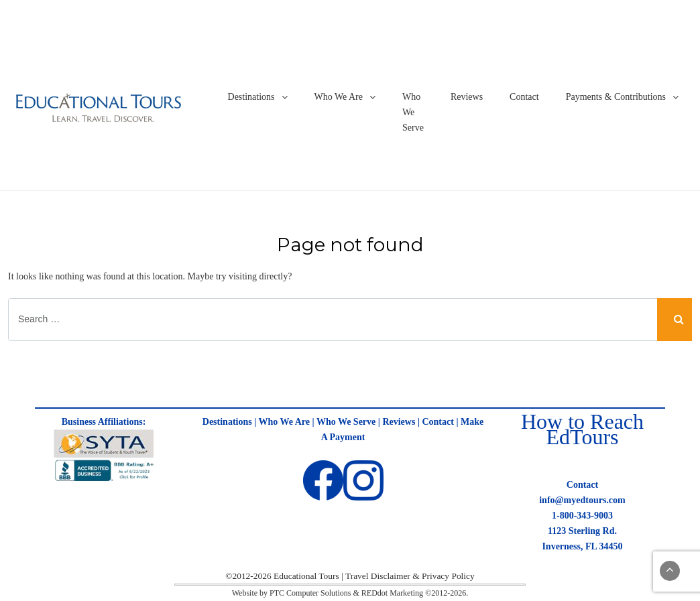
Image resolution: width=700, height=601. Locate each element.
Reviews (467, 97)
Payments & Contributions (616, 97)
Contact (524, 97)
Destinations (251, 97)
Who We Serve (413, 112)
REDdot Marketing (392, 593)
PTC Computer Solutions (310, 593)
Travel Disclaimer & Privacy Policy (410, 576)
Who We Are (339, 97)
